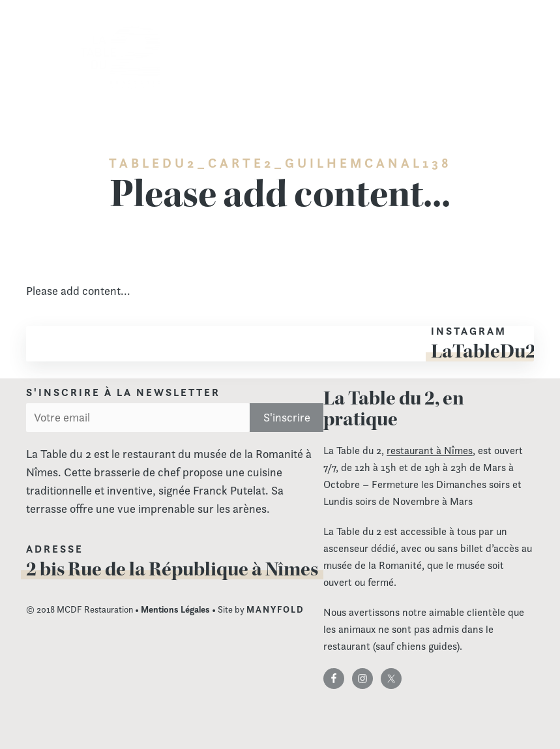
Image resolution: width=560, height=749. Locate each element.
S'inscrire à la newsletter (123, 393)
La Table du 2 (121, 58)
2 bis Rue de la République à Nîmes (172, 569)
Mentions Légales (175, 609)
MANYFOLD (275, 609)
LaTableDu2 (483, 351)
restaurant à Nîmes (430, 451)
